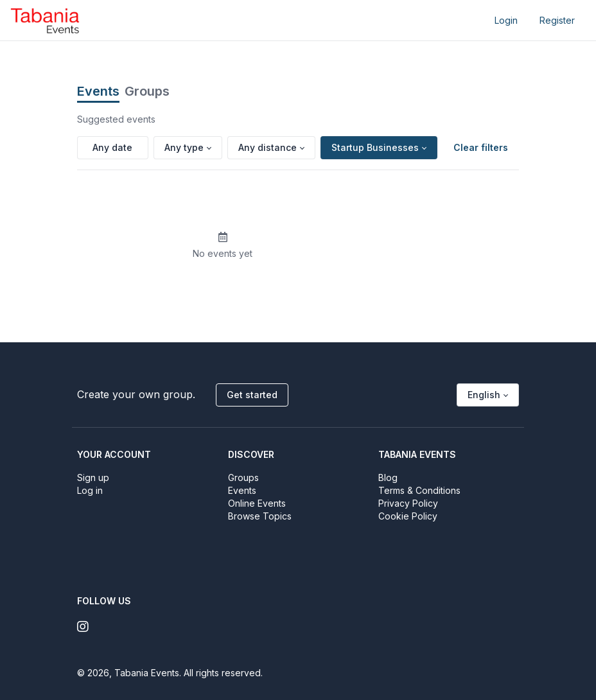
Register (557, 20)
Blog (388, 477)
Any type (184, 147)
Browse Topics (260, 516)
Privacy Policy (408, 503)
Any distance (267, 147)
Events (98, 91)
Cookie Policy (408, 516)
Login (506, 20)
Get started (252, 395)
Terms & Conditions (419, 490)
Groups (147, 91)
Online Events (257, 503)
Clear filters (481, 147)
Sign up (93, 477)
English (484, 395)
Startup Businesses (375, 147)
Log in (90, 490)
